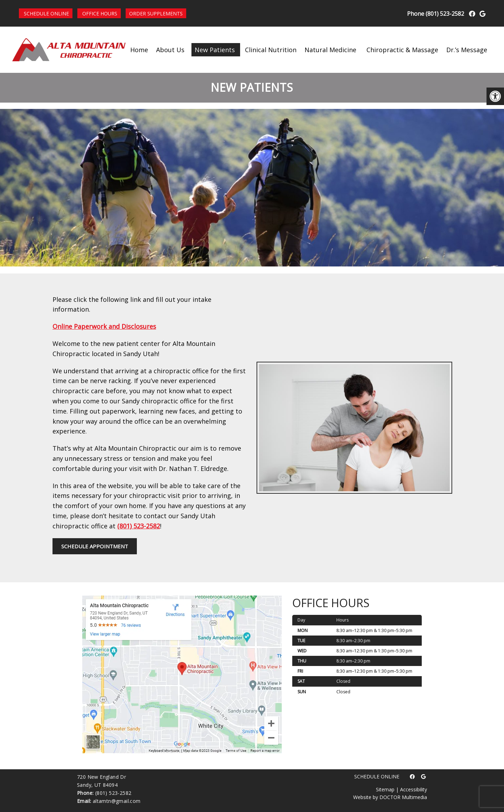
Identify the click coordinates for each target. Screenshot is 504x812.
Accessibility (414, 789)
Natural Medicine (330, 50)
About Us (170, 50)
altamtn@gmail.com (117, 801)
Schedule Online (46, 13)
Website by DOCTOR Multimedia (390, 797)
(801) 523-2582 (445, 14)
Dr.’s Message (467, 50)
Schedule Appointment (95, 546)
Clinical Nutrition (271, 50)
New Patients (215, 50)
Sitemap (385, 789)
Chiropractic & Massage (402, 50)
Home (139, 50)
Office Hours (100, 13)
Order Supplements (156, 13)
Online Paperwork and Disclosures (104, 326)
